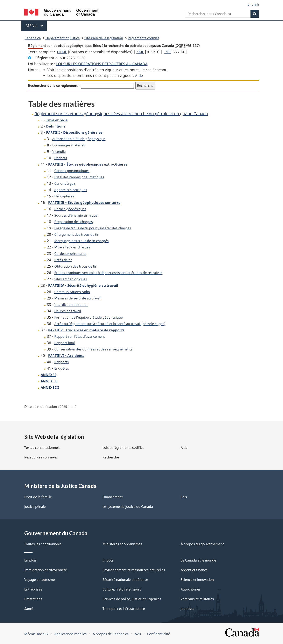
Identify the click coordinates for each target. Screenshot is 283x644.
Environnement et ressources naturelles (134, 570)
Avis (138, 634)
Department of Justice (63, 38)
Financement (113, 497)
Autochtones (191, 589)
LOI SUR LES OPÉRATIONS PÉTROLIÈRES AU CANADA (102, 64)
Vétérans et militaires (197, 599)
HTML (62, 52)
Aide (139, 75)
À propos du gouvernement (202, 544)
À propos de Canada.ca (111, 634)
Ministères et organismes (122, 544)
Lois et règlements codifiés (123, 448)
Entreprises (33, 589)
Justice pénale (35, 507)
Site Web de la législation (104, 38)
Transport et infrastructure (124, 609)
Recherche (111, 457)
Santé (29, 609)
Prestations (33, 599)
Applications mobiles (70, 634)
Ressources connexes (41, 457)
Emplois (30, 560)
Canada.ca (33, 38)
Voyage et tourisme (40, 580)
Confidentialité (159, 634)
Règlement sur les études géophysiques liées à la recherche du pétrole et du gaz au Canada (121, 114)
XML (140, 52)
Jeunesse (188, 609)
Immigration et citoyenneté (46, 570)
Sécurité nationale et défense (125, 580)
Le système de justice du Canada (128, 507)
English (253, 4)
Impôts (108, 560)
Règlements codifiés (144, 38)
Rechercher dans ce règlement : (54, 86)
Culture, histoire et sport (122, 589)
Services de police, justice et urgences (132, 599)
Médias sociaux (36, 634)
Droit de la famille (38, 497)
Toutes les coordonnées (43, 544)
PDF (168, 52)
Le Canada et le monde (198, 560)
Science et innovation (197, 580)
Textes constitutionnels (42, 448)
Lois (184, 497)
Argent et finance (194, 570)
